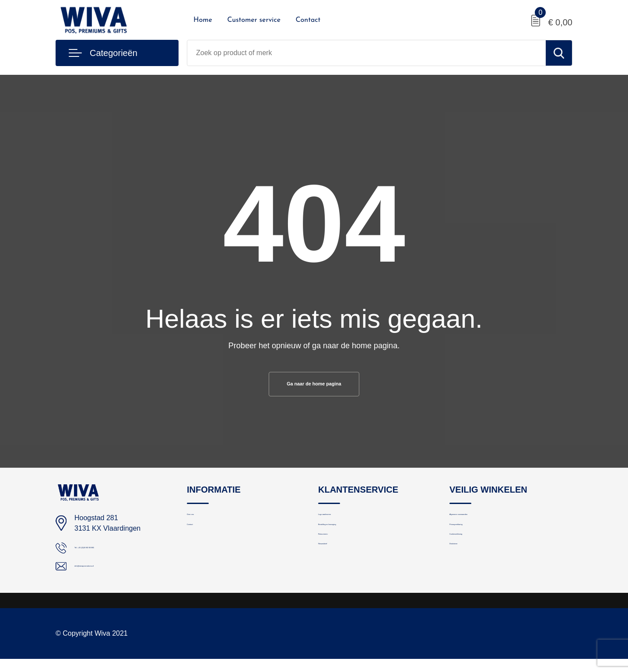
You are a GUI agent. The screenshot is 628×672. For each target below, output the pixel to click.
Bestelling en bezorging (352, 542)
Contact (308, 20)
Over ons (200, 523)
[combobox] (367, 53)
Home (203, 20)
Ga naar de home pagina (314, 386)
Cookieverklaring (474, 561)
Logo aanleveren (343, 523)
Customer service (254, 20)
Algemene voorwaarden (484, 523)
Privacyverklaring (474, 542)
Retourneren (336, 561)
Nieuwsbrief (335, 579)
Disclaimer (465, 579)
